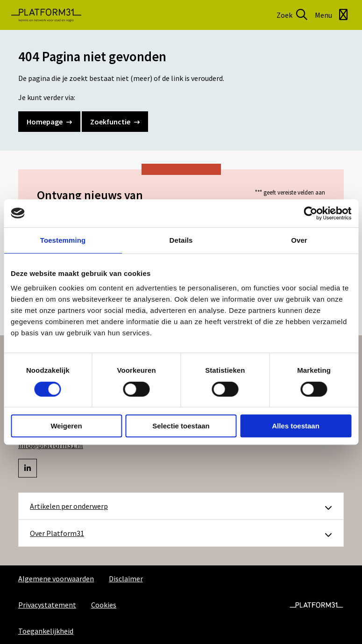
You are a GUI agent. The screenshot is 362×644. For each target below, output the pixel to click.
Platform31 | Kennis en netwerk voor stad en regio (46, 15)
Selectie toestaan (181, 426)
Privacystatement (47, 605)
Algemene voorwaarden (56, 579)
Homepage (49, 122)
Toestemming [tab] (63, 240)
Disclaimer (126, 579)
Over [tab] (299, 240)
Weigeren (66, 426)
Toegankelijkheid (46, 631)
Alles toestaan (296, 426)
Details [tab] (181, 240)
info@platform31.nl (51, 445)
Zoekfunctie (115, 122)
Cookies (104, 605)
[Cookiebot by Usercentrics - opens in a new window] (310, 213)
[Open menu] (333, 15)
